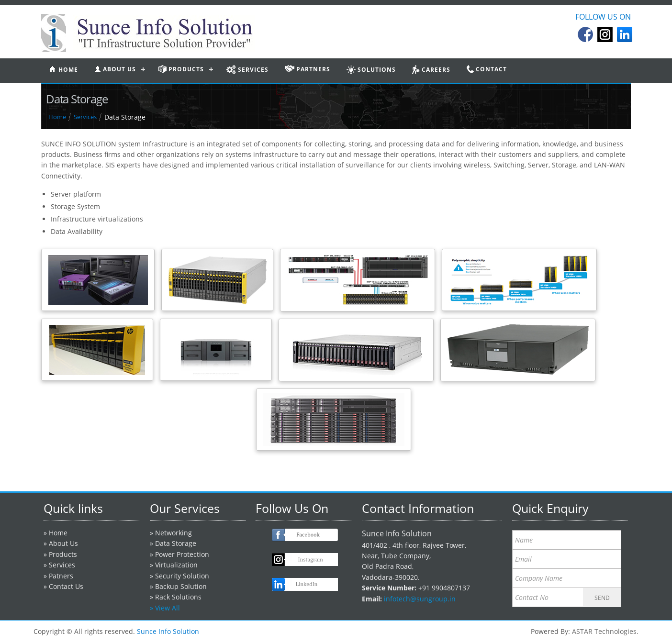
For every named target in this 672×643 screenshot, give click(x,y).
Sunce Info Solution (168, 631)
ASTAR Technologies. (605, 631)
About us (115, 69)
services (247, 70)
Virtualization (176, 565)
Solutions (371, 70)
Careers (431, 70)
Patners (61, 576)
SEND (602, 598)
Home (57, 117)
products (181, 69)
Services (85, 117)
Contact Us (66, 586)
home (64, 69)
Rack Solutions (178, 597)
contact (487, 69)
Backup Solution (181, 586)
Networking (174, 533)
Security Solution (182, 576)
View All (168, 608)
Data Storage (176, 543)
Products (63, 554)
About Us (63, 543)
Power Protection (182, 554)
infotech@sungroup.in (420, 599)
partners (308, 69)
